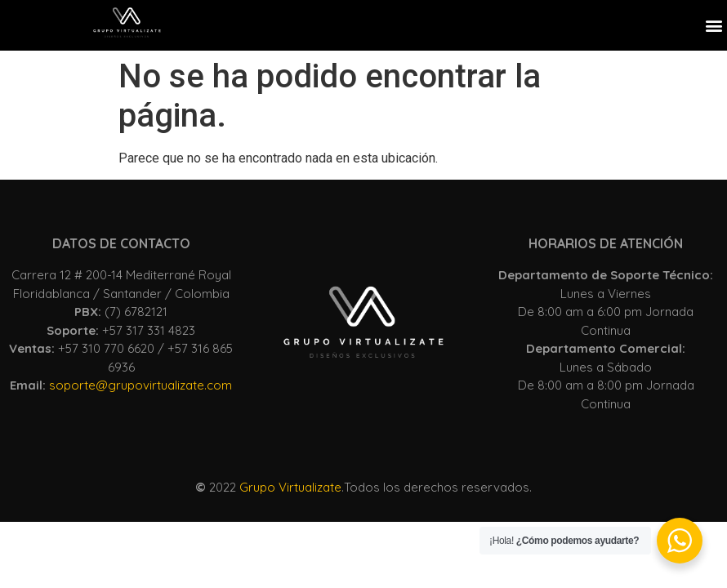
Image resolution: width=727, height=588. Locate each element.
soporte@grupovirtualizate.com (140, 385)
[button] (714, 25)
